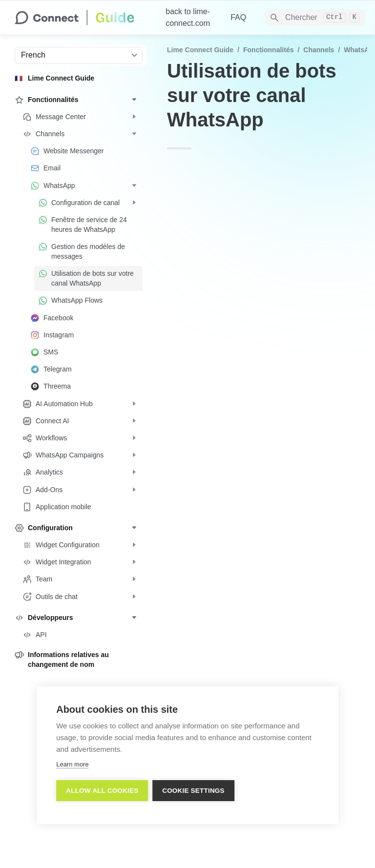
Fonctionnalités (268, 50)
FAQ (238, 17)
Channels (319, 50)
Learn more (72, 764)
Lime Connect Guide (200, 50)
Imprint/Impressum (267, 844)
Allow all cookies (102, 791)
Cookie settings (194, 791)
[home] (82, 18)
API (232, 192)
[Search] (315, 18)
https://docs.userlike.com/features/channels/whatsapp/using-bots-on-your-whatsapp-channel (277, 658)
